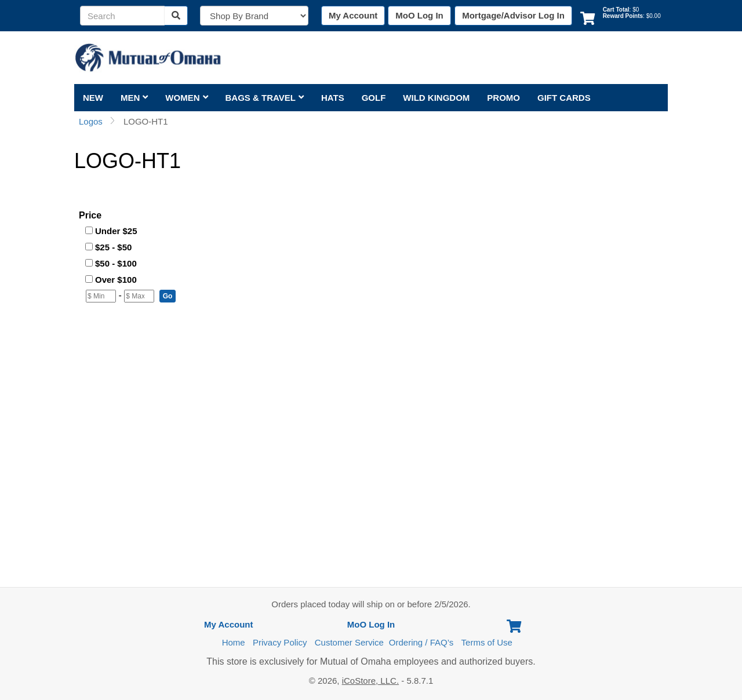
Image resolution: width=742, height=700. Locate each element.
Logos (91, 121)
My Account (353, 15)
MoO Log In (419, 15)
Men (134, 98)
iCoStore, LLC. (370, 681)
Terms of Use (487, 642)
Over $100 (116, 280)
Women (186, 98)
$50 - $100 (116, 263)
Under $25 (116, 231)
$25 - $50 (113, 247)
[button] (168, 296)
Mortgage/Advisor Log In (513, 15)
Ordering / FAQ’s (421, 642)
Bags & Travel (265, 98)
